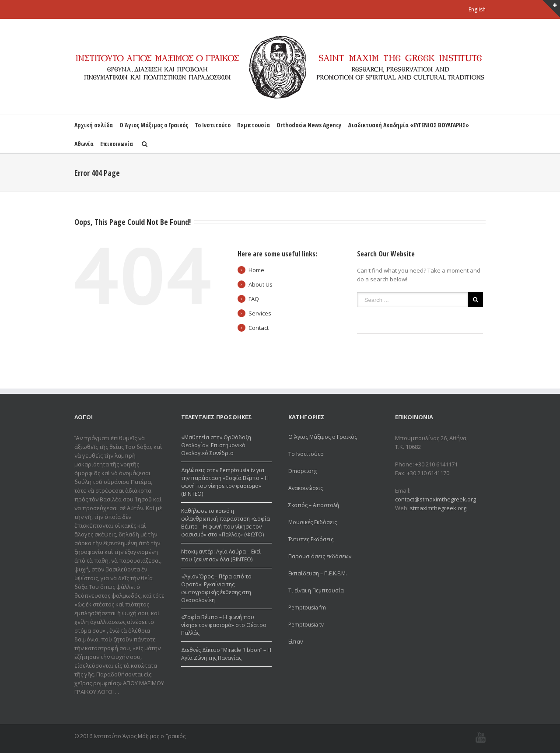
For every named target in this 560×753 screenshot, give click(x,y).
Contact (259, 328)
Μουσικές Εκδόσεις (313, 522)
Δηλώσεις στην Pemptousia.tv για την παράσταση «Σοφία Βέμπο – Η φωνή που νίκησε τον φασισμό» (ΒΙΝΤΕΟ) (225, 482)
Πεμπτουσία (254, 125)
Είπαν (296, 642)
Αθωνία (84, 144)
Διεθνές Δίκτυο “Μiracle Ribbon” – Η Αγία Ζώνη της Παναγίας (226, 654)
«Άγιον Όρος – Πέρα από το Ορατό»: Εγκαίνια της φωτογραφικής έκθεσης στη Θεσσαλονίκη (216, 588)
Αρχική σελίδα (94, 125)
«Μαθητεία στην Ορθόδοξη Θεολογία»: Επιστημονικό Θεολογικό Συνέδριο (216, 445)
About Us (261, 284)
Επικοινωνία (117, 144)
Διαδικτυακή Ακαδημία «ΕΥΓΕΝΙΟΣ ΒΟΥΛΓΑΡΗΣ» (408, 125)
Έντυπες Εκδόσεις (311, 539)
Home (256, 270)
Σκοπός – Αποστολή (314, 505)
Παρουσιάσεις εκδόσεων (320, 556)
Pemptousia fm (307, 608)
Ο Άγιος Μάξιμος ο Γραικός (154, 125)
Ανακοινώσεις (306, 488)
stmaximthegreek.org (438, 508)
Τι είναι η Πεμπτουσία (316, 590)
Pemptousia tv (306, 625)
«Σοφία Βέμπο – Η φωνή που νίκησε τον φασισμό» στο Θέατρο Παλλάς (224, 625)
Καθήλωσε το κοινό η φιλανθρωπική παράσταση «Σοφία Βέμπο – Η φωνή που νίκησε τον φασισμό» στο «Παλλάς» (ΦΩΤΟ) (226, 523)
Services (260, 313)
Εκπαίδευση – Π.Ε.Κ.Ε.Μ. (318, 573)
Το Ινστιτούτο (213, 125)
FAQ (254, 299)
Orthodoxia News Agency (309, 125)
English (477, 9)
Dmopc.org (303, 471)
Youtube (481, 737)
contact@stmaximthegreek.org (436, 499)
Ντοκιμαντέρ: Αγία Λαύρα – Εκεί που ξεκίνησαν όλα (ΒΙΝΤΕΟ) (221, 555)
